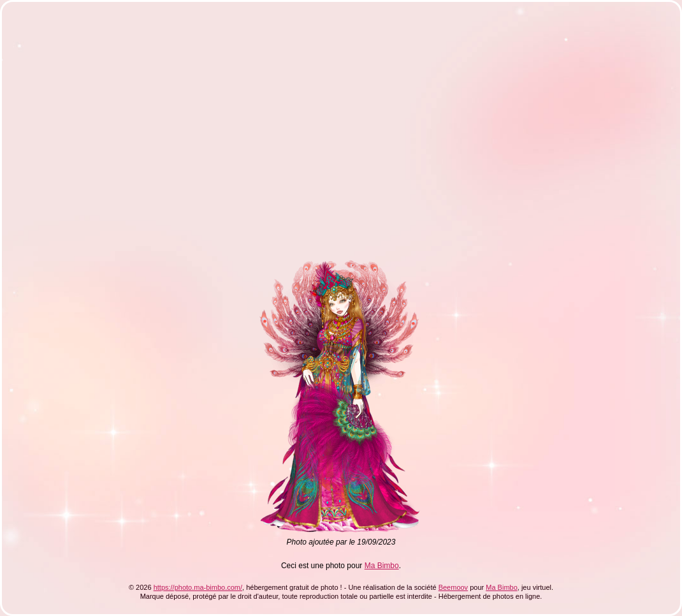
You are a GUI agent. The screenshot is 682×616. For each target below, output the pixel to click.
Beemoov (453, 587)
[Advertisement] (120, 134)
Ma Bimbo (382, 566)
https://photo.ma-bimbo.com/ (198, 587)
